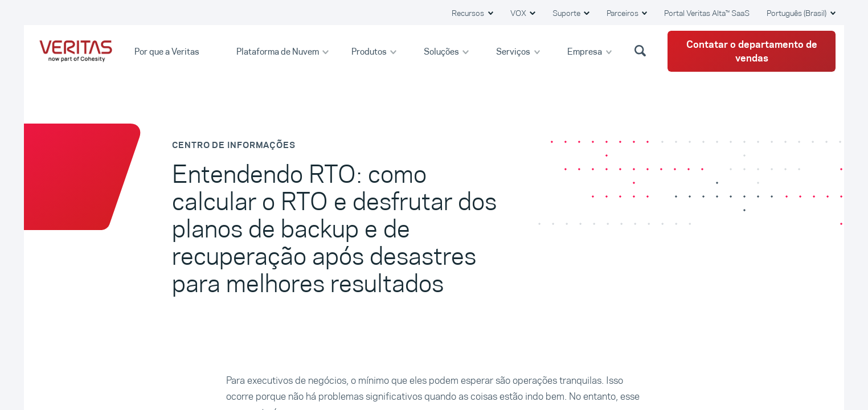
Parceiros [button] (623, 13)
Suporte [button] (567, 13)
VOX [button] (519, 13)
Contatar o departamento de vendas (752, 51)
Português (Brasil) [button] (797, 13)
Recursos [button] (469, 13)
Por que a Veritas (168, 51)
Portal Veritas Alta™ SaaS (707, 13)
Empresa (586, 51)
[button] (642, 50)
